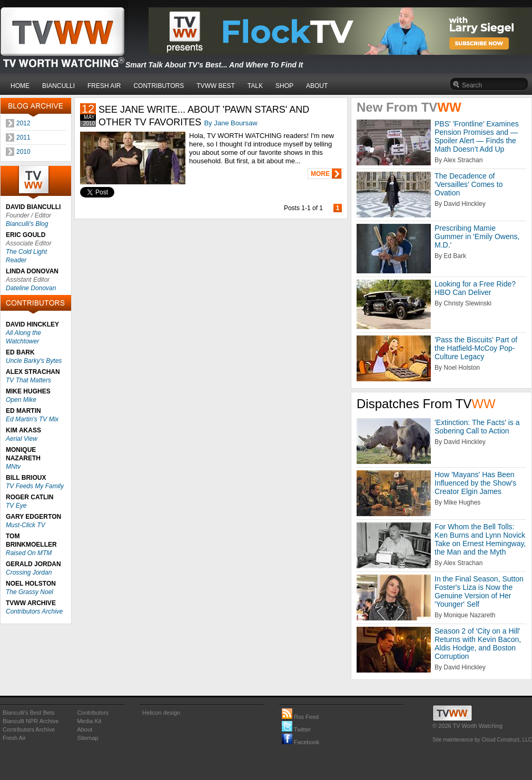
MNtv (13, 467)
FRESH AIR (104, 86)
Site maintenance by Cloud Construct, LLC (482, 740)
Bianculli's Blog (27, 224)
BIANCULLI (58, 86)
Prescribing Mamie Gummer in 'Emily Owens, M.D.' (477, 236)
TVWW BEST (216, 86)
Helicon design (161, 713)
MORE (320, 174)
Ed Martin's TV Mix (32, 419)
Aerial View (22, 439)
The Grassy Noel (29, 592)
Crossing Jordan (29, 572)
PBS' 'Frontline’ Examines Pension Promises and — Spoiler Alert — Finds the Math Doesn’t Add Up (477, 136)
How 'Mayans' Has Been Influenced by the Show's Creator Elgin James (475, 483)
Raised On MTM (29, 553)
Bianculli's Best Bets (29, 713)
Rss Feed (300, 717)
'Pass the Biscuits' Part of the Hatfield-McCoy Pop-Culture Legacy (476, 348)
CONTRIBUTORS (159, 86)
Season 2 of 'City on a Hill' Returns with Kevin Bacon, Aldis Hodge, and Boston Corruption (478, 644)
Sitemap (87, 738)
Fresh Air (14, 738)
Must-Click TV (26, 525)
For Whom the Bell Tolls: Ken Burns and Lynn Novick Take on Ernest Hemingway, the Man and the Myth (480, 539)
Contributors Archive (34, 611)
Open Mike (21, 400)
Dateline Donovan (31, 288)
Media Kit (89, 721)
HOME (20, 86)
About (85, 729)
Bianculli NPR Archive (31, 721)
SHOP (284, 86)
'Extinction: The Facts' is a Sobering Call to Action (477, 427)
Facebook (301, 742)
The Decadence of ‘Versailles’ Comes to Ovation (469, 184)
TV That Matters (28, 380)
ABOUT (317, 86)
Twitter (296, 729)
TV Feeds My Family (35, 486)
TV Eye (16, 506)
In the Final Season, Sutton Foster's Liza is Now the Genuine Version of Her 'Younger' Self (479, 591)
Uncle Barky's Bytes (34, 361)
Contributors (93, 713)
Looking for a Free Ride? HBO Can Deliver (475, 288)
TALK (255, 86)
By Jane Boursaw (230, 123)
